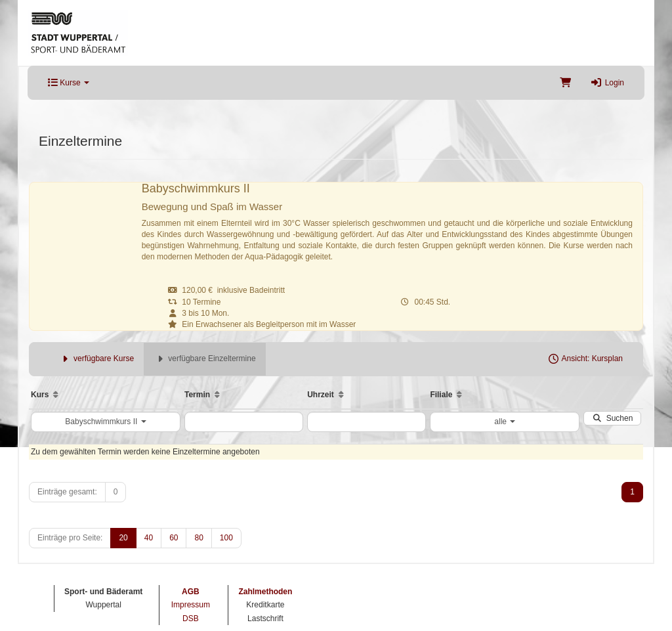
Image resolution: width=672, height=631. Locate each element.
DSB (191, 619)
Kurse (69, 83)
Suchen (612, 418)
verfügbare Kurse (96, 359)
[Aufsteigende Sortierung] (56, 395)
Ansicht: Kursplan (585, 359)
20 (123, 538)
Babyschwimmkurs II (105, 422)
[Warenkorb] (565, 83)
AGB (191, 592)
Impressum (191, 605)
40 (149, 538)
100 (226, 538)
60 (174, 538)
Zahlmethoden (265, 592)
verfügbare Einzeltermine (204, 359)
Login (607, 83)
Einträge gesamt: (67, 492)
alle (505, 422)
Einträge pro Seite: (70, 538)
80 (199, 538)
